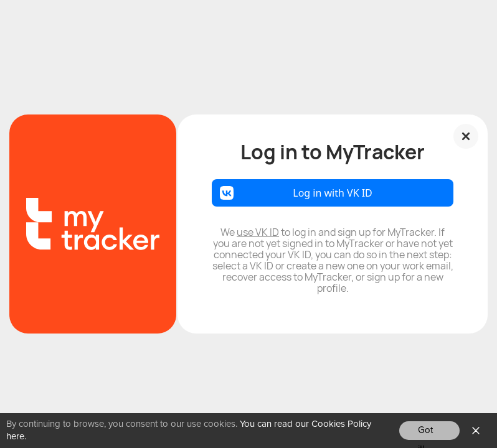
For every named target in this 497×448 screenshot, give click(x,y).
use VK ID (258, 232)
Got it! (425, 433)
